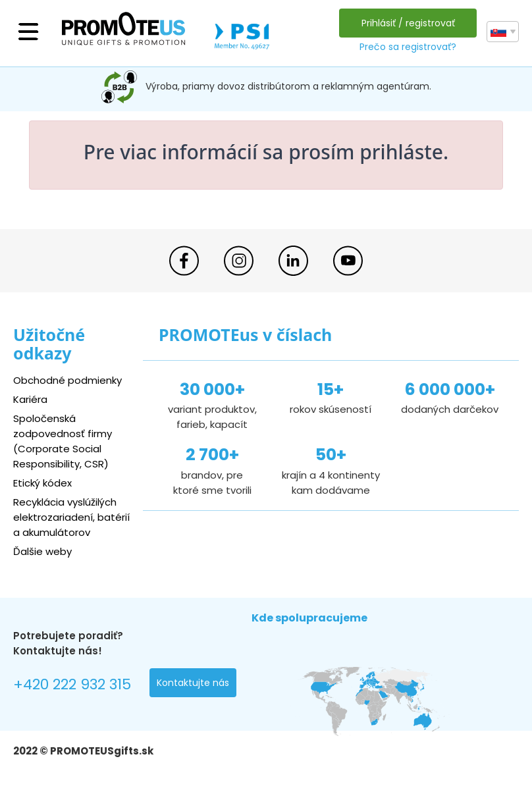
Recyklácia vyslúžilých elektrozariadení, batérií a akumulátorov (71, 517)
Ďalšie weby (42, 551)
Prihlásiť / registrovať (408, 23)
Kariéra (30, 399)
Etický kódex (42, 483)
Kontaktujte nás (193, 683)
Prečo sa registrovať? (408, 47)
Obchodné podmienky (67, 380)
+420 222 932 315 (72, 684)
